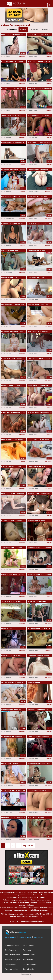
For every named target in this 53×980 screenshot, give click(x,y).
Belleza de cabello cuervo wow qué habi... (13, 817)
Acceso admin (27, 974)
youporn (48, 191)
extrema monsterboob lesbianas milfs (36, 520)
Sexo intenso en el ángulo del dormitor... (39, 574)
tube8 (49, 272)
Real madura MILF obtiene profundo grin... (38, 331)
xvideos (22, 56)
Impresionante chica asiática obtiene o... (39, 628)
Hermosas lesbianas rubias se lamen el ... (13, 142)
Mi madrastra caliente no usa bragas (12, 223)
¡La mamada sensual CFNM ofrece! (11, 520)
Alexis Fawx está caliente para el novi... (13, 304)
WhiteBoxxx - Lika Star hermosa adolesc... (36, 250)
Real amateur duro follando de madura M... (40, 88)
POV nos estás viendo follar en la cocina (40, 412)
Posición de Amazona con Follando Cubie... (38, 304)
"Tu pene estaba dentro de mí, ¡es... (39, 223)
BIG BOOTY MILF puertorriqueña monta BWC (12, 628)
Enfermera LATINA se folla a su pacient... (13, 790)
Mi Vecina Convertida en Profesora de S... (37, 601)
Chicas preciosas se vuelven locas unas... (39, 655)
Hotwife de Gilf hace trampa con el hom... (12, 655)
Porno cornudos (11, 969)
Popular (23, 29)
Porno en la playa (30, 964)
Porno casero (28, 959)
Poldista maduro (34, 682)
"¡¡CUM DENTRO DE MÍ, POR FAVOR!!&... (11, 601)
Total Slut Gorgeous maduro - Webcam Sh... (39, 736)
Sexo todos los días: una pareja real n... (37, 196)
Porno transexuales (12, 955)
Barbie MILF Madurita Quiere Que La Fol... (39, 709)
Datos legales (10, 937)
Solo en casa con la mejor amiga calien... (11, 115)
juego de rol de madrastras (38, 385)
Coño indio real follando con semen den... (12, 34)
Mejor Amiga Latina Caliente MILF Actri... (12, 61)
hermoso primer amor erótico (12, 439)
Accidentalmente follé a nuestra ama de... (10, 250)
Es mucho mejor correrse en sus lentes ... (12, 385)
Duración (46, 29)
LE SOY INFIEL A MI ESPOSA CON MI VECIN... (11, 358)
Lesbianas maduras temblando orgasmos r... (40, 790)
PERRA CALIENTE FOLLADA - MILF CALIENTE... (38, 115)
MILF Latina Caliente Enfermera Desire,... (40, 61)
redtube (22, 164)
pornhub (22, 218)
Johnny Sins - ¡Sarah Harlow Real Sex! (39, 439)
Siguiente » (28, 846)
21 (18, 846)
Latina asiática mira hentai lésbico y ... (38, 169)
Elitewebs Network (12, 945)
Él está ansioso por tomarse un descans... (13, 412)
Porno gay (27, 950)
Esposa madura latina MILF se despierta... (39, 34)
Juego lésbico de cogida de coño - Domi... (12, 547)
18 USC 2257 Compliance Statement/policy (27, 922)
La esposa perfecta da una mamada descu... (38, 466)
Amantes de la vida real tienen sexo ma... (40, 547)
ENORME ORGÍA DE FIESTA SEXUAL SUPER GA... (11, 466)
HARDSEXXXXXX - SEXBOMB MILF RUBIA (12, 88)
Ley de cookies (25, 937)
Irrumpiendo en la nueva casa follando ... (13, 493)
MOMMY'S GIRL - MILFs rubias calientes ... (39, 493)
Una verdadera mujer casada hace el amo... (12, 196)
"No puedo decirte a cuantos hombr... (39, 358)
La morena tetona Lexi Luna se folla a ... (13, 169)
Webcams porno (29, 955)
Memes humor (28, 945)
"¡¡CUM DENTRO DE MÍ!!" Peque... (37, 277)
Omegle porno (10, 950)
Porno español (11, 964)
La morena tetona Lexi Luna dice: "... (12, 331)
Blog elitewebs (28, 969)
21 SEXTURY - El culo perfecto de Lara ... (12, 682)
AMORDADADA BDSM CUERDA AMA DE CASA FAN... (12, 574)
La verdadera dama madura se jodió (13, 736)
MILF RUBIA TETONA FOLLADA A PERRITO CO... (39, 142)
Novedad (34, 29)
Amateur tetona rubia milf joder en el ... (11, 709)
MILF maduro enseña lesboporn (36, 817)
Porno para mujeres (13, 959)
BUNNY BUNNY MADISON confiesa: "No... (11, 763)
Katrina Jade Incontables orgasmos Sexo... (11, 277)
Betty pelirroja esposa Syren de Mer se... (39, 763)
